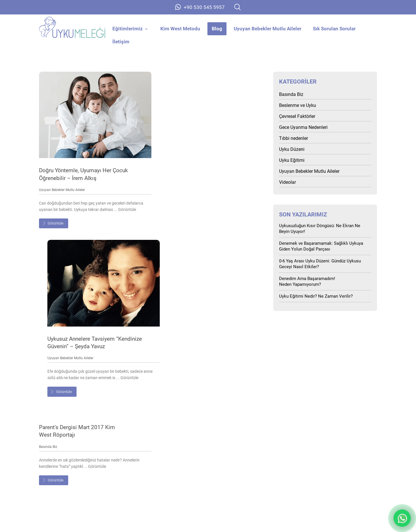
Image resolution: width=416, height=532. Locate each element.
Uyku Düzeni (292, 150)
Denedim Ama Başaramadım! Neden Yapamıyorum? (307, 282)
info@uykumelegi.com (208, 446)
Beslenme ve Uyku (298, 106)
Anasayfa (90, 464)
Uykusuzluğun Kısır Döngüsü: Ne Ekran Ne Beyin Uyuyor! (320, 229)
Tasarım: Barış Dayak (355, 522)
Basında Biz (48, 274)
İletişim (326, 476)
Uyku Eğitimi (292, 161)
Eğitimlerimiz (208, 464)
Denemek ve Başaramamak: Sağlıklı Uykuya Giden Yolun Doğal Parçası (321, 246)
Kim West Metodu (208, 476)
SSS (326, 464)
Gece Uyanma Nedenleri (303, 128)
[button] (237, 7)
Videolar (287, 182)
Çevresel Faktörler (297, 117)
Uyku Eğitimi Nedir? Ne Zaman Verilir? (316, 296)
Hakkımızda (90, 476)
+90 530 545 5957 (208, 438)
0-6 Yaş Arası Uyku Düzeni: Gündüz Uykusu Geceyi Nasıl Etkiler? (320, 264)
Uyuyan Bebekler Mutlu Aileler (62, 185)
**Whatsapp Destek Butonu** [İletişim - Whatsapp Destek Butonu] (402, 518)
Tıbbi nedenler (294, 139)
